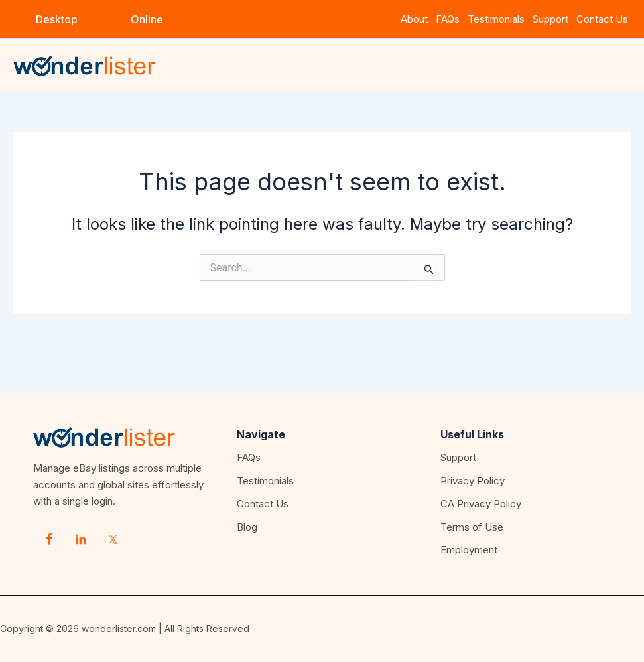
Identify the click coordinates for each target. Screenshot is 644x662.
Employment (469, 550)
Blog (247, 527)
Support (553, 19)
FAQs (448, 19)
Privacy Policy (473, 481)
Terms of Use (472, 527)
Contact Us (602, 19)
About (414, 19)
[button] (57, 19)
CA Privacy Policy (481, 504)
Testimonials (496, 19)
